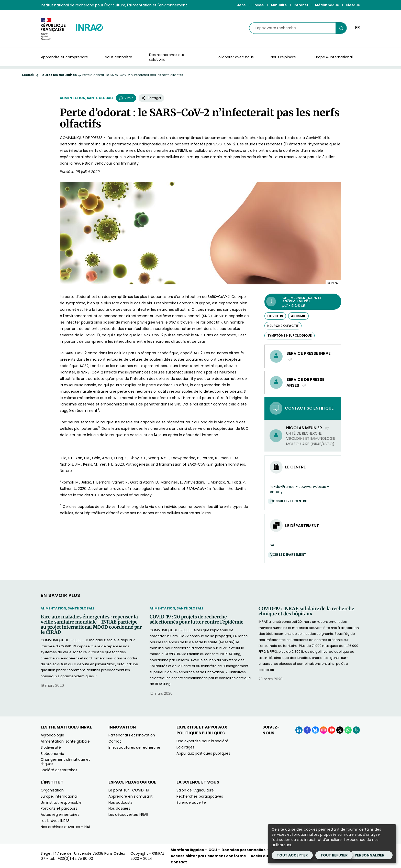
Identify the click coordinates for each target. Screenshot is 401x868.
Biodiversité (51, 747)
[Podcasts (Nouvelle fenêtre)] (356, 730)
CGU (213, 850)
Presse (258, 5)
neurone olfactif (283, 326)
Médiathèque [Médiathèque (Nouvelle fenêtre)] (327, 5)
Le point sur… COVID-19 (129, 790)
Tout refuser (334, 855)
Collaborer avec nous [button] (235, 57)
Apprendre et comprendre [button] (64, 57)
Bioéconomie (52, 754)
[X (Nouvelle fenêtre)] (340, 730)
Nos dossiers (119, 808)
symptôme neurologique (289, 335)
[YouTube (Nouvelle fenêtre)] (332, 730)
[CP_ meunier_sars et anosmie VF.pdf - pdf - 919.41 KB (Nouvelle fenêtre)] (303, 302)
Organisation (52, 790)
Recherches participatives (200, 796)
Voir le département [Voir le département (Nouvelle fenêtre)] (289, 555)
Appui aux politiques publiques (203, 753)
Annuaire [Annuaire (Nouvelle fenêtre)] (279, 5)
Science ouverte (191, 802)
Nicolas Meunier (308, 428)
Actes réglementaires (60, 815)
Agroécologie (52, 735)
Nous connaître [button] (119, 57)
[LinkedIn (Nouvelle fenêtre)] (299, 730)
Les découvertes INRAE (128, 815)
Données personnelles (243, 850)
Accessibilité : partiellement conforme (208, 856)
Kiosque (353, 5)
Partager (151, 98)
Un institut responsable (61, 802)
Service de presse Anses (305, 382)
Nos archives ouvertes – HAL (66, 827)
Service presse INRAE (308, 356)
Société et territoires (59, 770)
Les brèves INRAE (55, 821)
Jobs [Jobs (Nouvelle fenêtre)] (241, 5)
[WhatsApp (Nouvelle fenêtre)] (348, 730)
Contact (179, 862)
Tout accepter (292, 855)
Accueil (28, 75)
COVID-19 (275, 316)
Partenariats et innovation (132, 735)
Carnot (115, 741)
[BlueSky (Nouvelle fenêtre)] (315, 730)
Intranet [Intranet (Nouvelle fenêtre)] (301, 5)
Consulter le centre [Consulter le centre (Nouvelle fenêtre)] (290, 501)
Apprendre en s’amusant (131, 796)
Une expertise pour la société (202, 741)
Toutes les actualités (58, 75)
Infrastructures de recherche (134, 747)
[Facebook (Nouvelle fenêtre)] (307, 730)
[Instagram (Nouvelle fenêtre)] (324, 730)
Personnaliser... (371, 855)
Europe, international (59, 796)
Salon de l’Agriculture (195, 790)
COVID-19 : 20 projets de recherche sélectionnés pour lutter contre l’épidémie (197, 619)
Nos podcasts (120, 802)
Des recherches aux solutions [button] (167, 57)
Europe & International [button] (333, 57)
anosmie (298, 316)
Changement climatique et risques (65, 762)
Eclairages (185, 747)
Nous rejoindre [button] (283, 57)
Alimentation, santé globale (87, 98)
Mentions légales (187, 850)
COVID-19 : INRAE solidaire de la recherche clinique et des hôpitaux (306, 611)
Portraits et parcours (59, 808)
